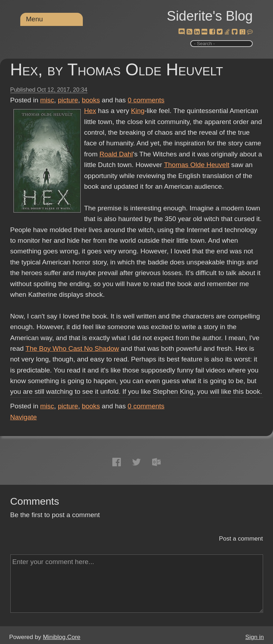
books (91, 100)
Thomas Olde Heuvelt (197, 165)
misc (47, 100)
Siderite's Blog (210, 16)
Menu (34, 19)
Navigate (24, 417)
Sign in (255, 637)
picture (68, 100)
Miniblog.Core (62, 637)
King (138, 111)
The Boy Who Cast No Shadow (72, 348)
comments (146, 100)
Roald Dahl (116, 154)
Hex (90, 111)
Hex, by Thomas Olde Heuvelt (117, 69)
